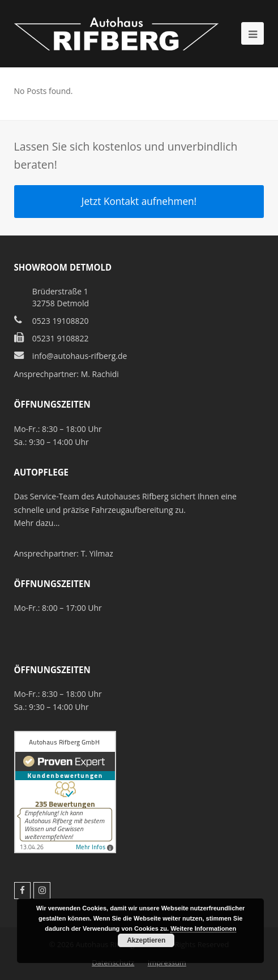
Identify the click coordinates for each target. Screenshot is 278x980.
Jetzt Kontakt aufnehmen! (139, 201)
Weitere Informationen (203, 928)
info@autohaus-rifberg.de (80, 356)
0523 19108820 (61, 321)
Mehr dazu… (37, 523)
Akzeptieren (146, 940)
